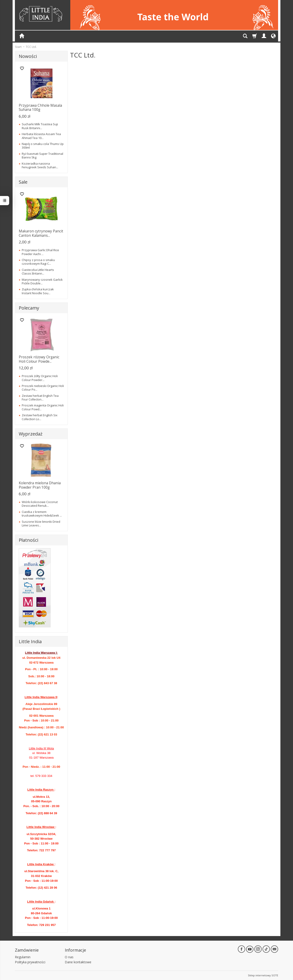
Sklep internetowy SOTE (263, 975)
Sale (23, 182)
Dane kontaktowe (78, 962)
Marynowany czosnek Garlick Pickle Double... (42, 281)
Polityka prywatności (30, 962)
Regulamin (23, 957)
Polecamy (29, 308)
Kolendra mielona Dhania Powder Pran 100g (40, 485)
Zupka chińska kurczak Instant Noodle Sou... (38, 291)
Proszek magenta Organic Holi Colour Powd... (43, 407)
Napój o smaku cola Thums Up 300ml (43, 146)
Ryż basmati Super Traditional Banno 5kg (42, 155)
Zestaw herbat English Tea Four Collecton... (40, 397)
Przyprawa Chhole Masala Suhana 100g (40, 108)
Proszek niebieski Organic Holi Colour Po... (43, 388)
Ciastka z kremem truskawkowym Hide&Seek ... (42, 514)
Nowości (28, 56)
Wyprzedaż (31, 434)
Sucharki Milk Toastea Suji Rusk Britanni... (40, 126)
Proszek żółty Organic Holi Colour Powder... (40, 378)
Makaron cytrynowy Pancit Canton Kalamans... (41, 233)
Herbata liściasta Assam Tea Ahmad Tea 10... (41, 136)
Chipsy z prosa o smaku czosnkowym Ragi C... (38, 262)
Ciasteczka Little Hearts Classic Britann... (38, 272)
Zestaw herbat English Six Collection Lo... (40, 417)
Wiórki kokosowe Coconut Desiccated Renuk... (40, 504)
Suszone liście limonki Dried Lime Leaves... (41, 523)
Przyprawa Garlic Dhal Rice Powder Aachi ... (40, 252)
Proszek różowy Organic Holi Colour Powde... (39, 359)
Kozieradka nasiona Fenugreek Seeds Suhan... (40, 165)
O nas (69, 957)
